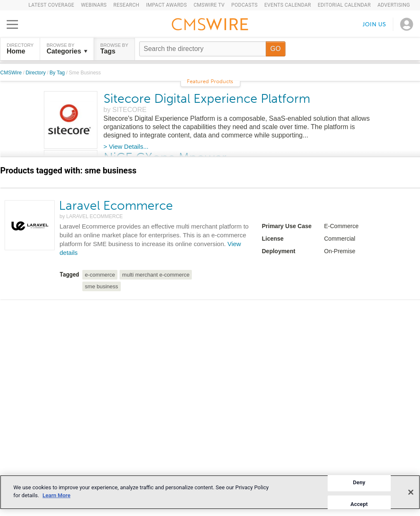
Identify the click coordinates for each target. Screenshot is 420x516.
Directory (36, 73)
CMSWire (12, 73)
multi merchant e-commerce (156, 275)
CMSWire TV (209, 5)
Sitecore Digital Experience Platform (207, 99)
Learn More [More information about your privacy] (57, 495)
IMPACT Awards (166, 5)
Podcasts (244, 5)
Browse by (67, 49)
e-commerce (100, 275)
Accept (359, 504)
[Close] (411, 492)
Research (126, 5)
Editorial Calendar (344, 5)
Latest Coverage (51, 5)
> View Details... (126, 146)
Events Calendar (288, 5)
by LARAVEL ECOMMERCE (91, 216)
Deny (359, 482)
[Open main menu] (12, 24)
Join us (374, 24)
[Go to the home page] (210, 25)
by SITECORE (125, 110)
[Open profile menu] (407, 24)
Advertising (394, 5)
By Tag (58, 73)
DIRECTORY (20, 49)
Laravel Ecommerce (116, 206)
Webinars (94, 5)
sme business (101, 286)
